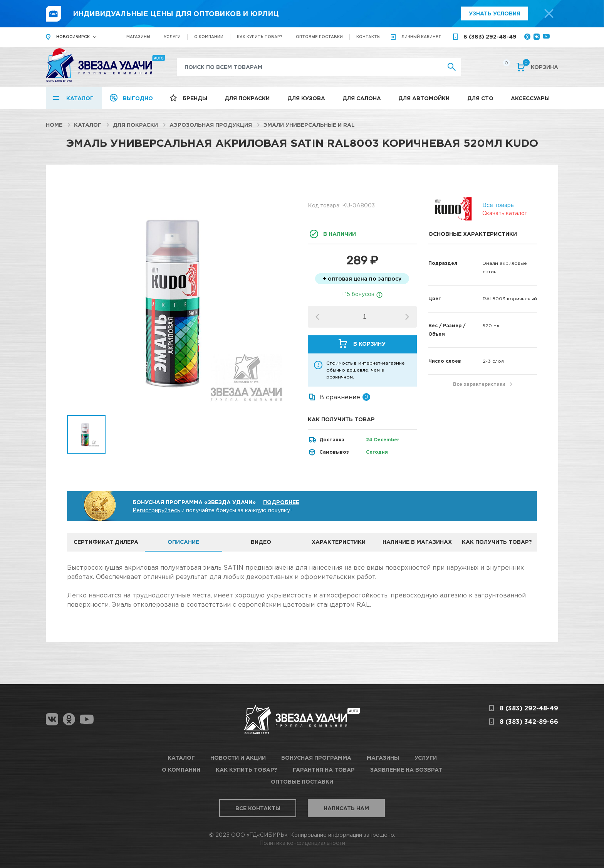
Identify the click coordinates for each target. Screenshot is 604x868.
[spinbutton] (365, 317)
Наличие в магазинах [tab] (417, 542)
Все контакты (258, 808)
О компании (209, 37)
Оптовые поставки (319, 37)
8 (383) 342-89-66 (529, 722)
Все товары (498, 205)
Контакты (368, 37)
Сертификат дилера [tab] (106, 542)
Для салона (362, 98)
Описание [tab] (183, 542)
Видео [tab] (261, 542)
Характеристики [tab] (339, 542)
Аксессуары (530, 98)
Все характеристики (479, 384)
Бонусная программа (316, 758)
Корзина (540, 66)
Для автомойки (424, 98)
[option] (182, 300)
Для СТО (480, 98)
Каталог (80, 98)
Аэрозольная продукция (211, 125)
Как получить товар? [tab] (497, 542)
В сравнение (340, 397)
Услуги (172, 37)
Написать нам (346, 808)
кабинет (421, 37)
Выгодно (138, 98)
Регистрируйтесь (156, 510)
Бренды (195, 98)
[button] (407, 317)
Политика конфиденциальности (302, 843)
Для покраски (247, 98)
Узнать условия (495, 13)
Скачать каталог (505, 213)
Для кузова (306, 98)
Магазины (138, 37)
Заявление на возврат (406, 770)
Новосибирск (73, 37)
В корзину (369, 344)
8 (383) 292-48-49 (490, 36)
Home (54, 125)
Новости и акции (238, 758)
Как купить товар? (260, 37)
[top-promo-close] (549, 13)
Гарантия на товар (324, 770)
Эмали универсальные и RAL (309, 125)
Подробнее (281, 502)
